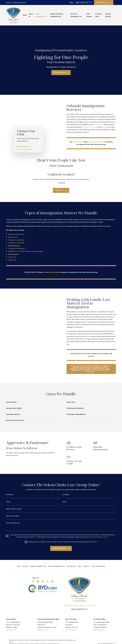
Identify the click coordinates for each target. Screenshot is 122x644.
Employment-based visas (15, 234)
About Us (25, 566)
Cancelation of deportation (16, 249)
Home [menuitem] (25, 15)
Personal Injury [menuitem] (98, 15)
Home (19, 566)
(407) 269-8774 (83, 2)
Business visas (12, 237)
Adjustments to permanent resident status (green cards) (25, 251)
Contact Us (86, 566)
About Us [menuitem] (31, 15)
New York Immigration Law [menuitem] (76, 15)
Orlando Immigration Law (38, 566)
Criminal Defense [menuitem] (108, 15)
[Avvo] (52, 581)
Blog (71, 2)
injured (105, 127)
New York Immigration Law (56, 566)
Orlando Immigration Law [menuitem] (41, 15)
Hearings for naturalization (16, 240)
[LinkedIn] (43, 581)
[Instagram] (33, 581)
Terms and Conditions (98, 566)
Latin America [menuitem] (89, 15)
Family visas (11, 260)
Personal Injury (71, 566)
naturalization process (90, 127)
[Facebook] (47, 581)
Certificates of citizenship (15, 243)
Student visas (11, 257)
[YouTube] (38, 581)
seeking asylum (99, 125)
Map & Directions (11, 630)
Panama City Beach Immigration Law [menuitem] (57, 15)
